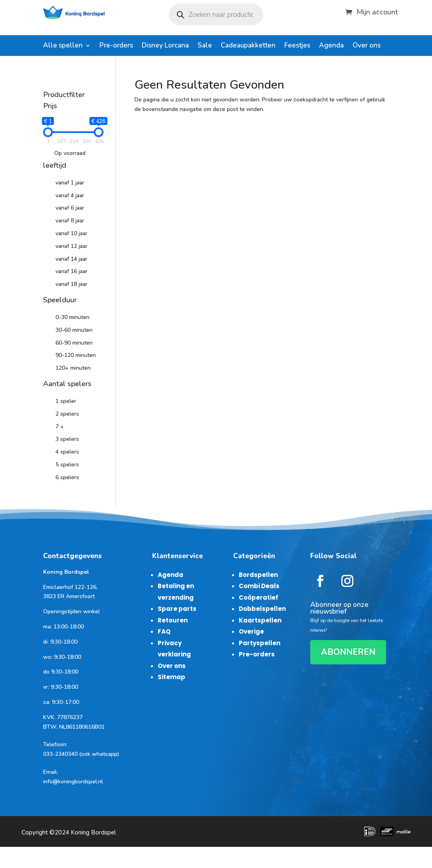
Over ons (367, 46)
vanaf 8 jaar (70, 221)
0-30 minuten (72, 317)
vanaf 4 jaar (70, 195)
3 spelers (67, 439)
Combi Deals (259, 586)
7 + (60, 427)
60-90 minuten (74, 343)
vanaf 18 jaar (71, 284)
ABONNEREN (348, 652)
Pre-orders (116, 46)
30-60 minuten (74, 330)
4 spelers (67, 452)
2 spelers (67, 414)
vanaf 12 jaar (71, 246)
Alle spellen (63, 46)
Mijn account (377, 11)
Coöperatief (259, 597)
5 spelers (67, 465)
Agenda (331, 46)
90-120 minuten (76, 355)
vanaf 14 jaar (71, 259)
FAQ (164, 631)
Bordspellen (258, 575)
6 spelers (67, 477)
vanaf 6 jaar (70, 208)
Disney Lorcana (165, 46)
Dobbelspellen (262, 609)
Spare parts (177, 609)
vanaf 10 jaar (71, 233)
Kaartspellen (260, 620)
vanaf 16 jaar (71, 271)
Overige (251, 631)
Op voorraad (70, 153)
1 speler (66, 401)
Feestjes (297, 46)
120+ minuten (73, 368)
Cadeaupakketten (248, 46)
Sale (205, 46)
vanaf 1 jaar (70, 183)
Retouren (173, 620)
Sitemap (171, 677)
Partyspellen (260, 643)
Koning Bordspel (93, 832)
